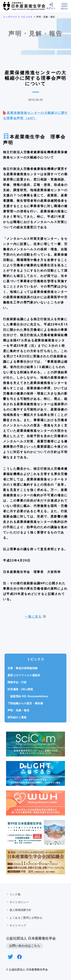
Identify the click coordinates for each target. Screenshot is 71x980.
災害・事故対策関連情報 (23, 668)
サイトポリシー (19, 902)
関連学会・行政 (17, 682)
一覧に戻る (33, 617)
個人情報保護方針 (20, 910)
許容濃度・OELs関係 (20, 689)
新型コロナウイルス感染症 (24, 675)
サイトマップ (18, 926)
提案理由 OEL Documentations (31, 696)
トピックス (27, 17)
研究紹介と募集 (17, 717)
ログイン (51, 6)
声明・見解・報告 (18, 710)
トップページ (10, 17)
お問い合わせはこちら (25, 946)
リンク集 (15, 894)
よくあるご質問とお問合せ (26, 918)
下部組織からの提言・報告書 (25, 703)
